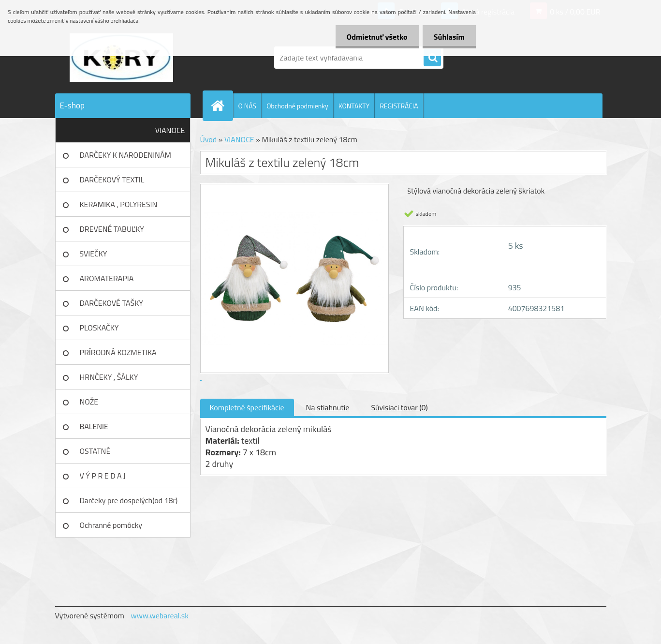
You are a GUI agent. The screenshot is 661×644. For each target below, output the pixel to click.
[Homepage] (222, 105)
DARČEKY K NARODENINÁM (125, 155)
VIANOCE (170, 130)
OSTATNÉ (95, 451)
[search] (432, 58)
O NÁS (248, 106)
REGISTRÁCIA (399, 106)
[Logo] (122, 58)
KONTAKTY (354, 106)
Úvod (209, 139)
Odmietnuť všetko (374, 37)
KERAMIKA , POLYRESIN (119, 204)
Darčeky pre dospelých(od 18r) (129, 500)
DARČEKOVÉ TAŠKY (111, 303)
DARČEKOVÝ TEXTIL (112, 180)
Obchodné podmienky (297, 106)
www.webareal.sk (160, 615)
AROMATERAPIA (107, 278)
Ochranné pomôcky (111, 525)
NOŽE (89, 402)
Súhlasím (448, 37)
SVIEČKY (94, 254)
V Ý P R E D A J (103, 476)
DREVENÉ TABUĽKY (112, 229)
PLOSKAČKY (99, 328)
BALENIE (94, 426)
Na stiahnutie (328, 407)
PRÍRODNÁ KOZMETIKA (118, 352)
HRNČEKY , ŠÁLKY (109, 377)
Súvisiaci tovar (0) (399, 407)
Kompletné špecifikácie (247, 407)
